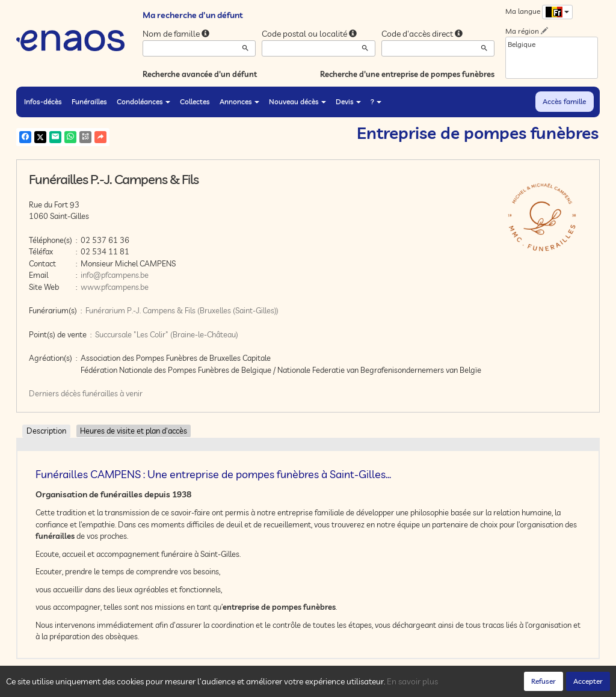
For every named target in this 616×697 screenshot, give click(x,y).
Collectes (195, 101)
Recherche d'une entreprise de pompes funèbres (407, 74)
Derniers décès (55, 393)
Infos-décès (43, 101)
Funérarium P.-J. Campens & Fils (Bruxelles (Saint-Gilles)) (182, 310)
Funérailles (89, 101)
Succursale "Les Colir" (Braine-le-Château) (167, 334)
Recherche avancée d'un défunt (200, 74)
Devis (348, 101)
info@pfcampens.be (115, 275)
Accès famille (564, 101)
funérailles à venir (112, 393)
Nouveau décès (297, 101)
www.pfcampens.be (115, 287)
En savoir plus (412, 681)
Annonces (239, 101)
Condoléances (143, 101)
